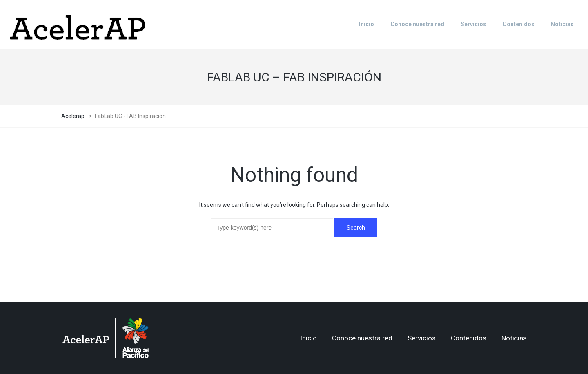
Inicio (308, 338)
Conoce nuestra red (362, 338)
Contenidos (469, 338)
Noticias (514, 338)
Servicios (422, 338)
